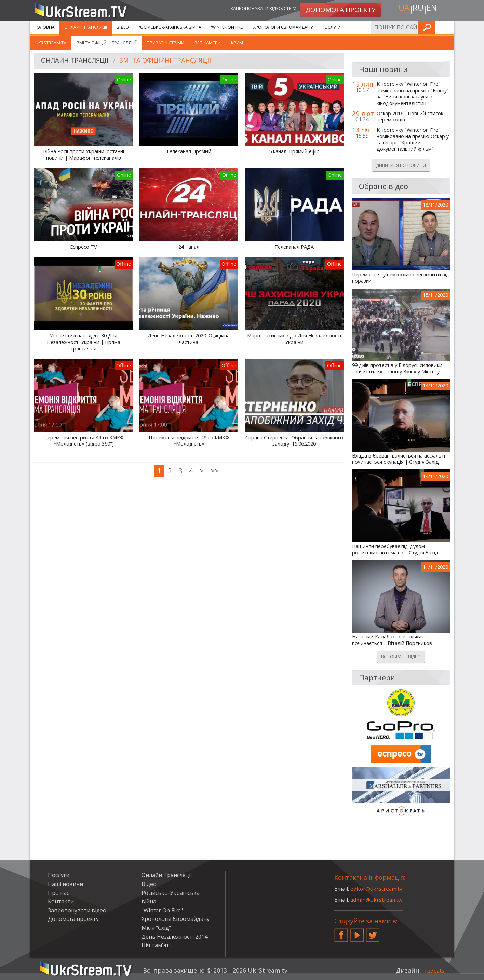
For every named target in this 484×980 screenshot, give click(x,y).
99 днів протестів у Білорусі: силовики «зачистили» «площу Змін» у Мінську (397, 368)
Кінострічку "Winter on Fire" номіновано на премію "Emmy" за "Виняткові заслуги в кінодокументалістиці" (413, 94)
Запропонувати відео (77, 910)
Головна (45, 27)
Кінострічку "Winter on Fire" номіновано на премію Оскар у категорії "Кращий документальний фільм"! (413, 140)
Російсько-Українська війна (170, 27)
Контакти (61, 901)
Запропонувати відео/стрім (256, 9)
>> (215, 471)
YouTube (357, 932)
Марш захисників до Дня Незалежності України (294, 339)
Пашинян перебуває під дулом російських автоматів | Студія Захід (395, 550)
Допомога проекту (73, 919)
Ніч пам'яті (156, 945)
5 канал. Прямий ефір (294, 151)
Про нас (58, 893)
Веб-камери (208, 43)
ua (402, 9)
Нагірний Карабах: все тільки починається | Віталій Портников (392, 640)
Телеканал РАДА (294, 247)
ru (418, 9)
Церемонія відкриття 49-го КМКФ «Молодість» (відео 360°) (84, 441)
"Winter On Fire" (227, 27)
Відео (123, 27)
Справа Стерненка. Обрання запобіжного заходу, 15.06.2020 (294, 441)
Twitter (373, 932)
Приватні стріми (165, 43)
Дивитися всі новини (401, 165)
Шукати (447, 27)
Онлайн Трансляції (86, 27)
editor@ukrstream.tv (377, 889)
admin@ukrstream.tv (377, 900)
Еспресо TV (84, 247)
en (433, 9)
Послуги (331, 27)
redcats (433, 970)
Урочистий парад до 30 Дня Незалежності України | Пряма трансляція (84, 342)
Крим (237, 43)
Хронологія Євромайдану (283, 27)
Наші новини (65, 884)
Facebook (341, 932)
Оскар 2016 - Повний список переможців (410, 117)
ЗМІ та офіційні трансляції (106, 43)
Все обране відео (401, 657)
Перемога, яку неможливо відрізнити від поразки (401, 278)
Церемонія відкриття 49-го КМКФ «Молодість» (189, 441)
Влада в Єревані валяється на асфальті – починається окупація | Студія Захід (401, 459)
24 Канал (189, 247)
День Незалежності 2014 (174, 937)
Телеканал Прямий (189, 151)
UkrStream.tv (51, 43)
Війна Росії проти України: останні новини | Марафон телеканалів (84, 155)
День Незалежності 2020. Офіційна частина (189, 339)
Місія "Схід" (156, 928)
